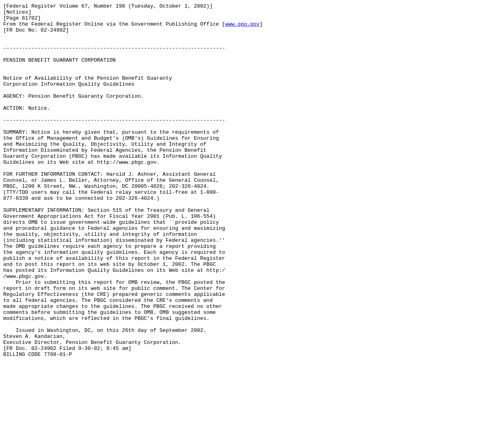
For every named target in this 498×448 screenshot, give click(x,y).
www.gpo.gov (242, 28)
